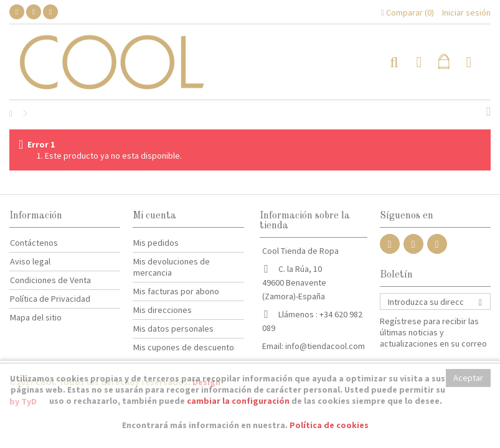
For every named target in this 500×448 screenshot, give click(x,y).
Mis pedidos (156, 243)
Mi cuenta (154, 216)
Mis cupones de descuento (184, 347)
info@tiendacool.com (325, 346)
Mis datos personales (173, 329)
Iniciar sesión (465, 12)
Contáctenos (34, 243)
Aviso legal (30, 261)
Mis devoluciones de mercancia (172, 267)
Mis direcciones (163, 310)
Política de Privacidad (50, 299)
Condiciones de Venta (50, 280)
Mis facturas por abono (176, 291)
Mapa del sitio (36, 317)
